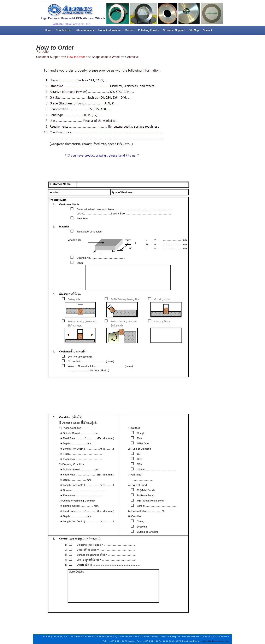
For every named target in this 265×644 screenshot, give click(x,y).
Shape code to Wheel (106, 57)
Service (130, 30)
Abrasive (133, 57)
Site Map (194, 30)
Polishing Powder (149, 30)
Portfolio (43, 52)
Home (48, 30)
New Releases (64, 30)
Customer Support (174, 30)
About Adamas (85, 30)
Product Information (110, 30)
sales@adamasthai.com (215, 641)
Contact (207, 30)
